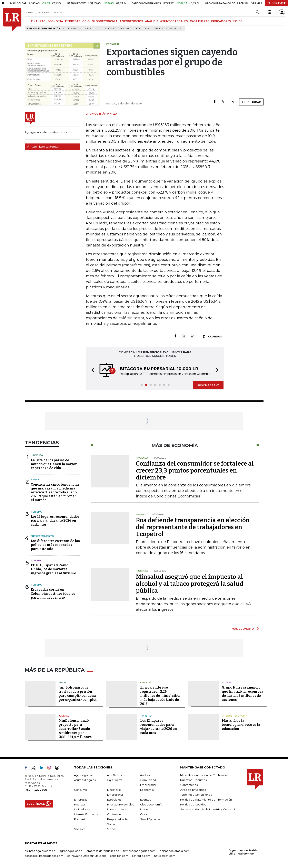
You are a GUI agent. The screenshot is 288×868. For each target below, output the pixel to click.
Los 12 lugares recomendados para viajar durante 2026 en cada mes (55, 520)
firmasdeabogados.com (139, 851)
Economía (147, 790)
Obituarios (114, 814)
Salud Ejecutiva (150, 819)
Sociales (80, 829)
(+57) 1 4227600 (36, 790)
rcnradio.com (141, 856)
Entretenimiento (42, 536)
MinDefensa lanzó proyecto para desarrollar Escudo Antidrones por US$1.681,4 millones (75, 729)
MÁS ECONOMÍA (243, 629)
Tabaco (158, 29)
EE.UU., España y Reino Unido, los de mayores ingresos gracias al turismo (53, 569)
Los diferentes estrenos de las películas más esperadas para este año (55, 545)
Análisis (145, 775)
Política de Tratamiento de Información (206, 800)
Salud (35, 479)
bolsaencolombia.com (175, 851)
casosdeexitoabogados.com (44, 856)
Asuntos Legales (85, 780)
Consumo (81, 790)
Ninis (88, 29)
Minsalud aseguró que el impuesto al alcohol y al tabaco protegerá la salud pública (190, 584)
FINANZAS (38, 21)
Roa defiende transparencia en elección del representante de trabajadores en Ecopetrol (193, 527)
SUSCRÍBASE (277, 3)
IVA (147, 29)
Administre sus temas (43, 147)
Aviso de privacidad (193, 790)
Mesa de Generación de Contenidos (204, 775)
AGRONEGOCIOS (131, 21)
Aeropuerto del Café (117, 29)
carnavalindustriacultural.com (87, 856)
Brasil (63, 682)
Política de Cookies (193, 804)
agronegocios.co (71, 851)
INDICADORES (221, 21)
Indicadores (82, 809)
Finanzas (80, 804)
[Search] (257, 12)
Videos (112, 829)
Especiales (114, 800)
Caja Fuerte (115, 780)
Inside (144, 809)
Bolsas (227, 682)
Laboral (146, 682)
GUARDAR (251, 102)
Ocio (143, 814)
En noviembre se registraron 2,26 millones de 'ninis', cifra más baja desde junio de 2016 (160, 696)
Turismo (37, 512)
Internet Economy (234, 716)
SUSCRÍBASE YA (208, 385)
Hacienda (37, 455)
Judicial (64, 716)
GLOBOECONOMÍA (105, 21)
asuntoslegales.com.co (40, 851)
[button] (91, 370)
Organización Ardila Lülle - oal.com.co (243, 852)
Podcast (80, 819)
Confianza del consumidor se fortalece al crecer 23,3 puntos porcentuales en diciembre (195, 470)
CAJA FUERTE (199, 21)
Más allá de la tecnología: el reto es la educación (241, 725)
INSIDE (238, 21)
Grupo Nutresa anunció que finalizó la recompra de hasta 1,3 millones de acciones (243, 694)
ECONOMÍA (55, 21)
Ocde (138, 29)
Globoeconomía (151, 804)
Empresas (81, 800)
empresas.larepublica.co (103, 851)
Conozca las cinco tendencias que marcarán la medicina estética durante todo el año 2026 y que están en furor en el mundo (55, 492)
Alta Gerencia (116, 775)
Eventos (146, 800)
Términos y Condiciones (196, 795)
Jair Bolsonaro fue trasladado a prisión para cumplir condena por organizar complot (78, 694)
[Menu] (28, 21)
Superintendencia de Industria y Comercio (208, 809)
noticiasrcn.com (165, 856)
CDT (97, 29)
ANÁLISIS (152, 21)
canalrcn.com (119, 856)
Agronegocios (84, 775)
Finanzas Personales (121, 804)
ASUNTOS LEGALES (174, 21)
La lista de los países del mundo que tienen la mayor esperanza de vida (54, 464)
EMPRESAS (73, 21)
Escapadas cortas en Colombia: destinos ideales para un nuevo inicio (53, 593)
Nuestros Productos (193, 780)
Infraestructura (117, 809)
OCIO (86, 21)
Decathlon (74, 29)
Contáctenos (189, 785)
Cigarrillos (174, 29)
